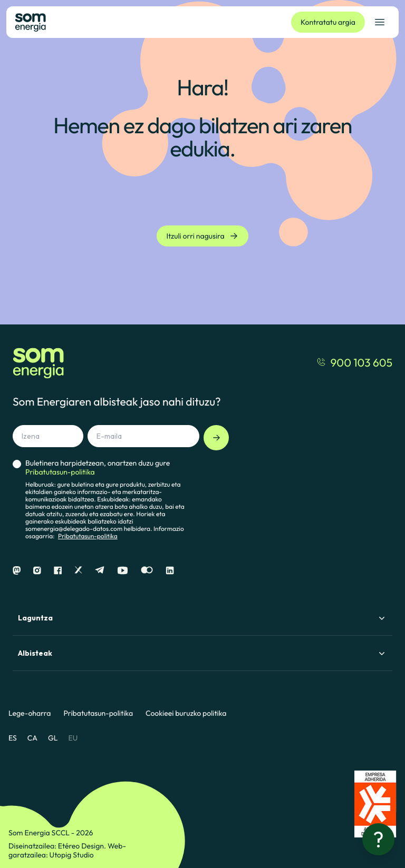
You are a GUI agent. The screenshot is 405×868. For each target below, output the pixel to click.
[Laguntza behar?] (378, 839)
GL (53, 738)
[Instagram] (37, 571)
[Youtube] (123, 571)
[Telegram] (100, 571)
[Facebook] (58, 571)
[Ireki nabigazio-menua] (380, 22)
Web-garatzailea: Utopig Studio (67, 850)
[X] (78, 571)
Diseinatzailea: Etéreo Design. (58, 846)
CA (32, 738)
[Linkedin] (170, 571)
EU (73, 738)
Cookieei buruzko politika (186, 713)
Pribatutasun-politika (88, 536)
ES (13, 738)
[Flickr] (147, 571)
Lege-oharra (30, 713)
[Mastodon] (17, 571)
